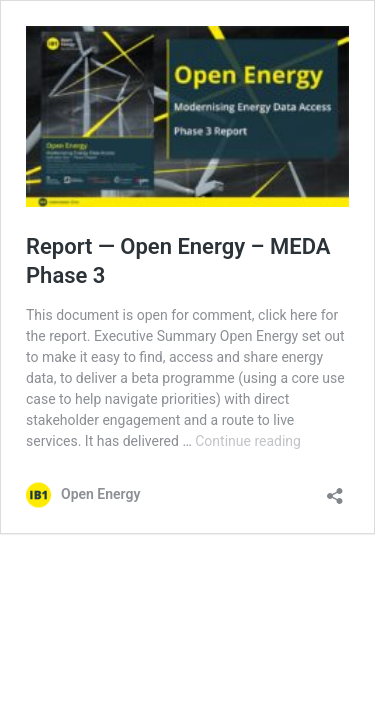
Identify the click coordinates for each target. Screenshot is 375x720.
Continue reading (248, 441)
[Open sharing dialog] (335, 489)
